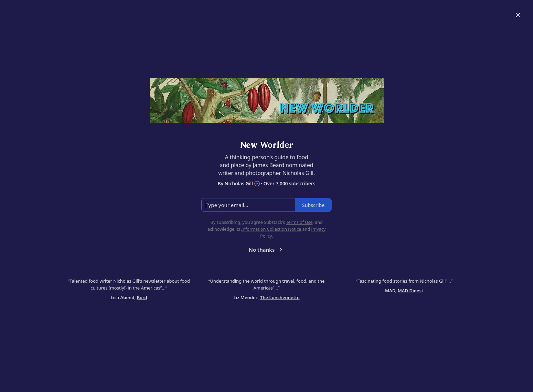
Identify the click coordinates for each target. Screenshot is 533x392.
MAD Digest (411, 291)
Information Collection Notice (271, 229)
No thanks (266, 250)
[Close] (518, 15)
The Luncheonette (280, 297)
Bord (142, 297)
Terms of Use (299, 222)
